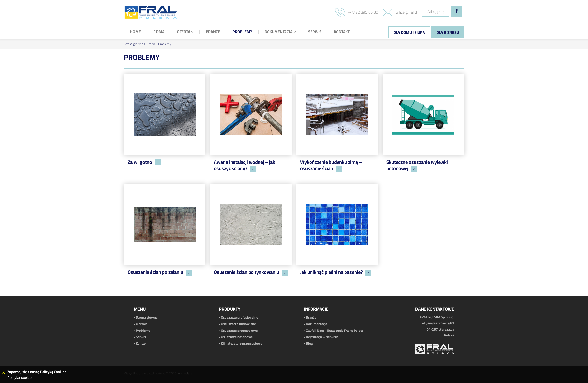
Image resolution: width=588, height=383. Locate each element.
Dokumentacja (316, 324)
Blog (309, 343)
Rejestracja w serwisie (322, 337)
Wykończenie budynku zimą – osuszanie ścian (331, 165)
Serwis (141, 337)
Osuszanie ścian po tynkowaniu (246, 272)
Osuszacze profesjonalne (239, 317)
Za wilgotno (140, 162)
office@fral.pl (406, 12)
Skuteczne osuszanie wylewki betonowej (417, 165)
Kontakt (142, 343)
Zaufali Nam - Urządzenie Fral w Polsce (335, 331)
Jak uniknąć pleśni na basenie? (331, 272)
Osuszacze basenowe (237, 337)
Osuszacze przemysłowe (239, 331)
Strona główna (134, 44)
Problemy (165, 44)
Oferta (151, 44)
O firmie (142, 324)
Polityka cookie (19, 378)
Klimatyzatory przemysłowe (242, 343)
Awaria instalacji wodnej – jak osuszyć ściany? (244, 165)
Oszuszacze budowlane (238, 324)
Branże (311, 317)
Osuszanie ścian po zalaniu (155, 272)
